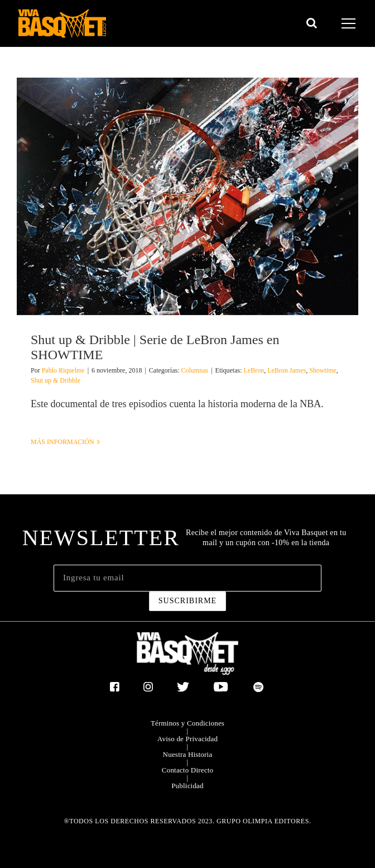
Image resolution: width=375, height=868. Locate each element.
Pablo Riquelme (63, 370)
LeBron (254, 370)
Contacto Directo (187, 770)
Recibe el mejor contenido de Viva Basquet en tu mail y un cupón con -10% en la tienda (266, 538)
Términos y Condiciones (187, 723)
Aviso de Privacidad (187, 739)
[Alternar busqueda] (312, 23)
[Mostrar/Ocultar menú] (350, 23)
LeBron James (287, 370)
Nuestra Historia (188, 755)
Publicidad (187, 786)
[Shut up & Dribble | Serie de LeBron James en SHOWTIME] (187, 196)
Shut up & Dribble (56, 380)
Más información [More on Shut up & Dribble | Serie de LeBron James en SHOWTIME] (62, 442)
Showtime (323, 370)
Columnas (194, 370)
